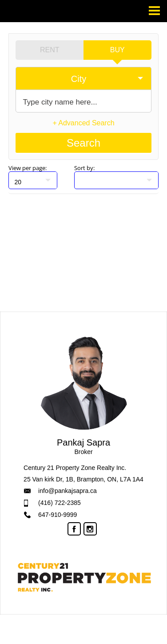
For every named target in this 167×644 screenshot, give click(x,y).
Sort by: (84, 168)
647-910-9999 (58, 515)
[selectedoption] (83, 78)
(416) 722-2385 (60, 503)
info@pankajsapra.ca (68, 491)
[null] (33, 180)
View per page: (28, 168)
